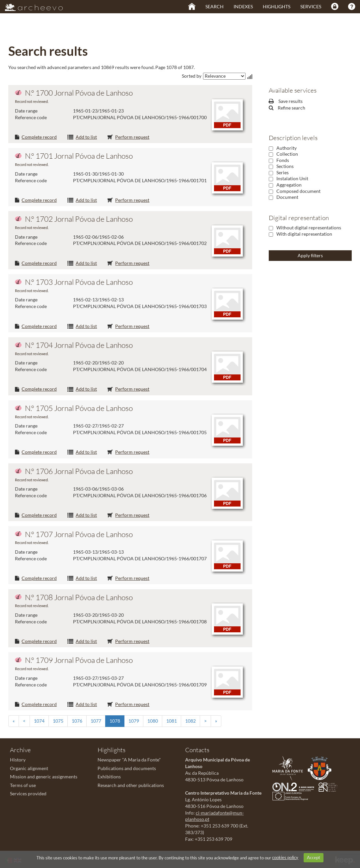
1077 (96, 721)
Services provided (28, 793)
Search (215, 6)
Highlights (277, 6)
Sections (285, 166)
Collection (287, 154)
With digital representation (304, 234)
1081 (172, 721)
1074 (39, 721)
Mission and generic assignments (44, 777)
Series (283, 172)
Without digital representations (309, 228)
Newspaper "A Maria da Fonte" (129, 760)
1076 (77, 721)
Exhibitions (109, 777)
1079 (134, 721)
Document (287, 197)
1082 (190, 721)
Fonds (283, 160)
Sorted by (192, 76)
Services (311, 6)
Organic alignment (29, 768)
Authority (287, 148)
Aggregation (289, 185)
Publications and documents (127, 768)
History (18, 760)
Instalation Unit (292, 178)
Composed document (298, 191)
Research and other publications (131, 785)
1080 (153, 721)
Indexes (243, 6)
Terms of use (23, 785)
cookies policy (285, 857)
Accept (314, 857)
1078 (115, 721)
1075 (58, 721)
